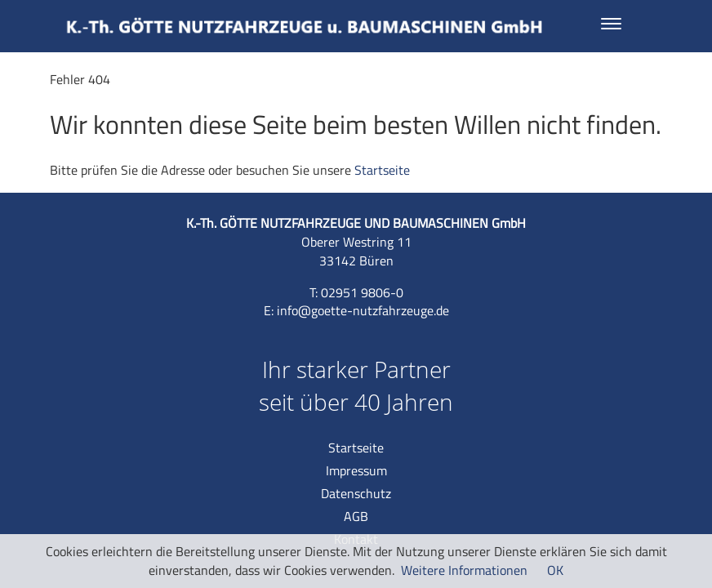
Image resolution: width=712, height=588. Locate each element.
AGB (356, 516)
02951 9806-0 (362, 292)
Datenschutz (356, 493)
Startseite (382, 170)
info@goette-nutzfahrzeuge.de (363, 310)
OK (555, 570)
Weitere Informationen (464, 570)
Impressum (356, 470)
